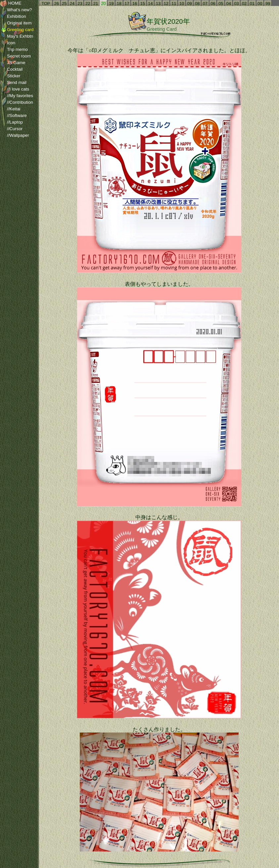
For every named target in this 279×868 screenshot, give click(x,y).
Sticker (10, 76)
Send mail (13, 83)
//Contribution (17, 102)
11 (174, 4)
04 (229, 4)
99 (268, 4)
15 (143, 4)
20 (104, 4)
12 (166, 4)
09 (190, 4)
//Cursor (11, 129)
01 (252, 4)
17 (127, 4)
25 (64, 4)
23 (80, 4)
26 (57, 4)
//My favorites (17, 96)
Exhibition (13, 17)
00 (260, 4)
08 (197, 4)
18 (119, 4)
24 (72, 4)
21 (96, 4)
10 (182, 4)
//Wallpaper (15, 135)
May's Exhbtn (17, 36)
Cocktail (11, 69)
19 (111, 4)
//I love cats (15, 89)
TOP (46, 4)
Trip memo (14, 50)
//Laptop (11, 122)
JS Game (13, 63)
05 (221, 4)
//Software (13, 116)
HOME (11, 3)
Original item (16, 23)
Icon (8, 43)
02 (244, 4)
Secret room (15, 56)
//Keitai (10, 109)
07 (205, 4)
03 (236, 4)
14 (150, 4)
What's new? (16, 10)
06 (213, 4)
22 (88, 4)
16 (135, 4)
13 (158, 4)
